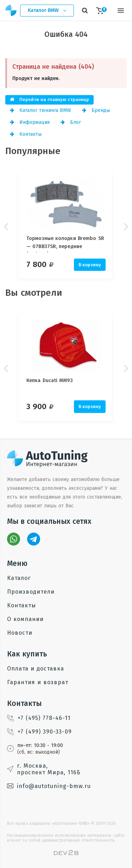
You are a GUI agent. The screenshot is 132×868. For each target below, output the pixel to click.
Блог (71, 122)
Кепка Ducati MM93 (50, 380)
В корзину (90, 265)
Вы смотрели (34, 293)
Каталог (19, 578)
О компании (25, 619)
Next (125, 227)
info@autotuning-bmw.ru (49, 786)
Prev (7, 227)
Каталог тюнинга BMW (40, 110)
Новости (20, 633)
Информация (30, 122)
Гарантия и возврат (38, 682)
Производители (31, 592)
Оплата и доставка (36, 669)
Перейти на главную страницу (49, 99)
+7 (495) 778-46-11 (39, 718)
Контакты (26, 134)
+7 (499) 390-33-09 (39, 732)
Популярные (33, 151)
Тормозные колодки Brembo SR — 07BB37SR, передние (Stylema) (65, 244)
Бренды (96, 110)
